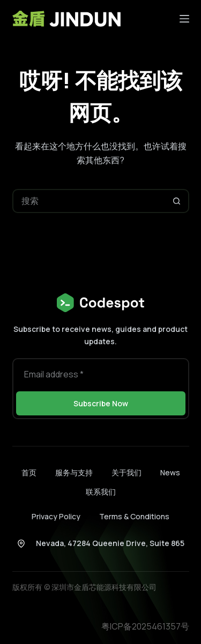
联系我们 (101, 492)
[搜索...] (89, 201)
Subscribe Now (101, 403)
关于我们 (126, 473)
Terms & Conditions (134, 516)
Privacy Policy (56, 516)
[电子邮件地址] (101, 374)
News (170, 473)
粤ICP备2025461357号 (145, 626)
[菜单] (184, 19)
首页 (29, 473)
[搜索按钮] (177, 201)
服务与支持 (74, 473)
